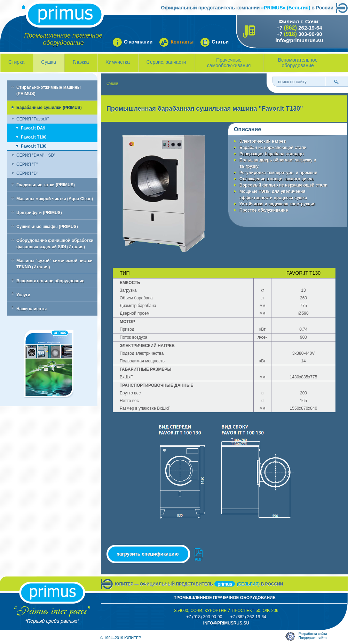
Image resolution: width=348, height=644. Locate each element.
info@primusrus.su (299, 40)
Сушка (49, 62)
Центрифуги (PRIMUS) (39, 213)
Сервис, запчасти (166, 62)
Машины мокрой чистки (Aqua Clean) (55, 199)
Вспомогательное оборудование (298, 63)
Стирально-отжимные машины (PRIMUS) (49, 91)
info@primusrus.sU (226, 623)
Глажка (81, 62)
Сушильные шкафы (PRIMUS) (47, 227)
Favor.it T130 (34, 146)
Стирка (16, 62)
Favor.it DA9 (33, 128)
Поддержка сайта (313, 638)
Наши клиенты (31, 309)
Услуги (23, 295)
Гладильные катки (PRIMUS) (46, 185)
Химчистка (118, 62)
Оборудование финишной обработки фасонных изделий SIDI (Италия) (55, 244)
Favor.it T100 (34, 137)
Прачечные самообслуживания (229, 63)
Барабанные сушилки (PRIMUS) (49, 108)
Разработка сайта (313, 634)
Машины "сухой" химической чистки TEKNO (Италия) (54, 264)
